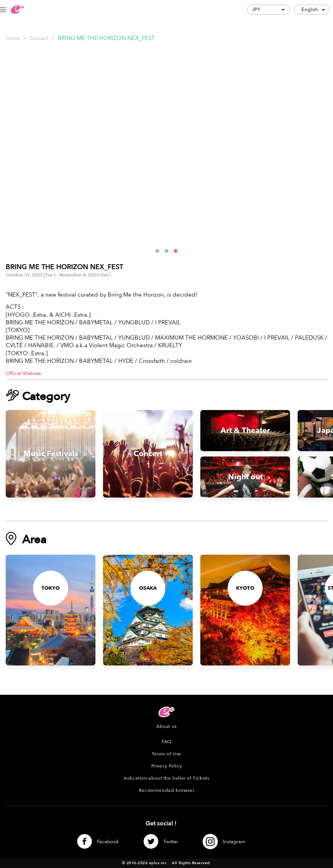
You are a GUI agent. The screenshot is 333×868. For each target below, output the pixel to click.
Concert (39, 38)
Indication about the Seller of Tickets (167, 778)
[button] (157, 251)
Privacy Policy (166, 766)
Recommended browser (166, 790)
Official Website (23, 373)
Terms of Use (166, 754)
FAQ (166, 742)
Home (13, 38)
